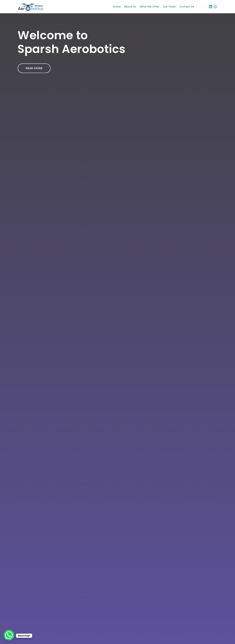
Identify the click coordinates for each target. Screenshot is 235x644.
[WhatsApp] (215, 7)
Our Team (169, 7)
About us (130, 7)
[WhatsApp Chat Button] (9, 635)
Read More (34, 68)
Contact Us (187, 7)
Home (117, 7)
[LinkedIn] (211, 7)
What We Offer (149, 7)
